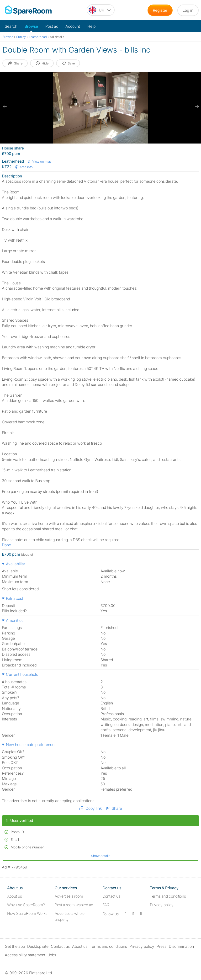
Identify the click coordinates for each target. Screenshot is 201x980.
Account (73, 26)
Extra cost (15, 598)
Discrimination (181, 946)
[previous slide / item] (5, 107)
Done (6, 545)
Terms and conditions (168, 896)
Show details (101, 856)
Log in (188, 10)
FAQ (106, 905)
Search (11, 26)
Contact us (111, 896)
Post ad (52, 26)
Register (160, 10)
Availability (16, 564)
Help (91, 26)
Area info (24, 167)
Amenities (15, 620)
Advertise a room (69, 896)
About (15, 896)
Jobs (52, 955)
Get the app (15, 946)
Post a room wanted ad (74, 905)
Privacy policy (162, 905)
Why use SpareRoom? (26, 905)
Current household (22, 674)
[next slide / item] (196, 107)
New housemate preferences (31, 745)
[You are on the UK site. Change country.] (101, 10)
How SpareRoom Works (27, 913)
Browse (31, 26)
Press (161, 946)
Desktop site (38, 946)
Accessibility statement (25, 955)
